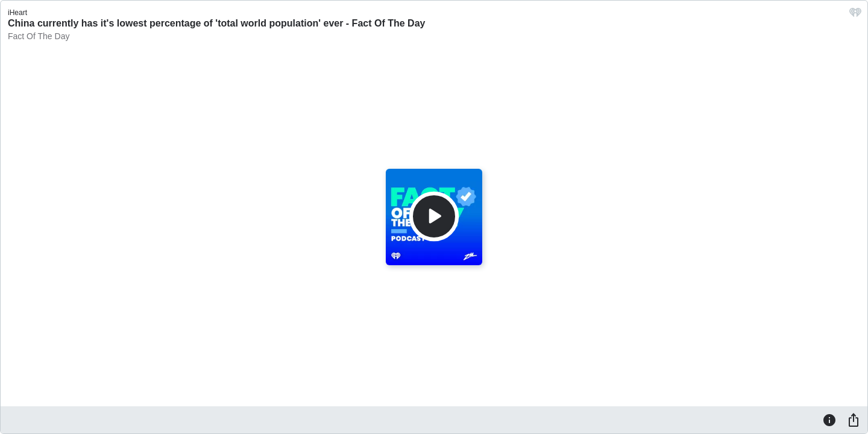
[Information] (829, 420)
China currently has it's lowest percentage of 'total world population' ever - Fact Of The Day (216, 23)
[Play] (434, 216)
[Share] (854, 420)
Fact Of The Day (39, 36)
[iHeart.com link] (855, 15)
